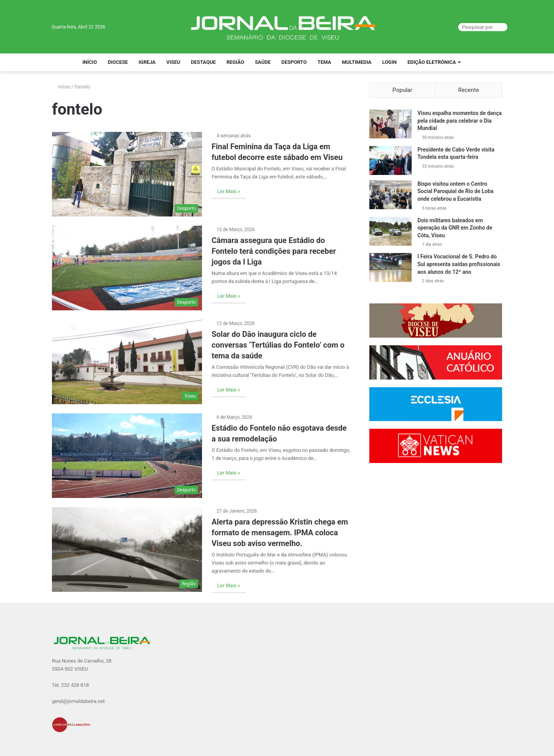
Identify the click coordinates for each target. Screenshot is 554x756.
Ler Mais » (229, 191)
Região (235, 62)
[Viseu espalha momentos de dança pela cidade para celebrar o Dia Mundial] (390, 124)
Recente (469, 90)
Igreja (147, 62)
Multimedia (357, 62)
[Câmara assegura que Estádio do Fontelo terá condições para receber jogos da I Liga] (127, 268)
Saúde (263, 62)
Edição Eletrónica (432, 62)
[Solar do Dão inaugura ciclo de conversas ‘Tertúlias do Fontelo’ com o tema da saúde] (127, 362)
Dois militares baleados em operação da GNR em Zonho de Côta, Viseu (455, 228)
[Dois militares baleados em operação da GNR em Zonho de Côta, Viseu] (390, 231)
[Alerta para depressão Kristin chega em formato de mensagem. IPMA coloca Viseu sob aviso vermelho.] (127, 550)
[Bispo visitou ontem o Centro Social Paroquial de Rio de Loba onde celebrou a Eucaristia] (390, 195)
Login (390, 62)
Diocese (118, 62)
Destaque (203, 62)
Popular (402, 90)
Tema (324, 62)
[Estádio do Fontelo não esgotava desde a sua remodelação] (127, 456)
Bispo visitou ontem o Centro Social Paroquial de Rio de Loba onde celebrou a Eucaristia (456, 191)
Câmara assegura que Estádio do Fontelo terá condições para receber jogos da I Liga (274, 251)
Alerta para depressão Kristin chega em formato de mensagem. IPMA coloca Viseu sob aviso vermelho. (280, 533)
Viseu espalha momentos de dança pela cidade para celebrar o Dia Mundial (460, 121)
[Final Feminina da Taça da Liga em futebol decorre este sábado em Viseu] (127, 174)
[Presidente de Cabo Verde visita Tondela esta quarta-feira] (390, 161)
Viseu (173, 62)
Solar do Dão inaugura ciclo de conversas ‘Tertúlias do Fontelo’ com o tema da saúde (278, 345)
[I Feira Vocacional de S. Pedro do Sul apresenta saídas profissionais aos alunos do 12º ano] (390, 267)
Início (90, 62)
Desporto (294, 62)
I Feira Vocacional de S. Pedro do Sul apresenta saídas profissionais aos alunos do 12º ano (459, 264)
